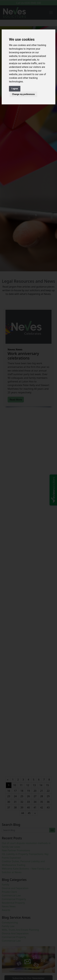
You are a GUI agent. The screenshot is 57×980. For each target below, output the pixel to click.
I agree (15, 89)
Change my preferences (23, 94)
